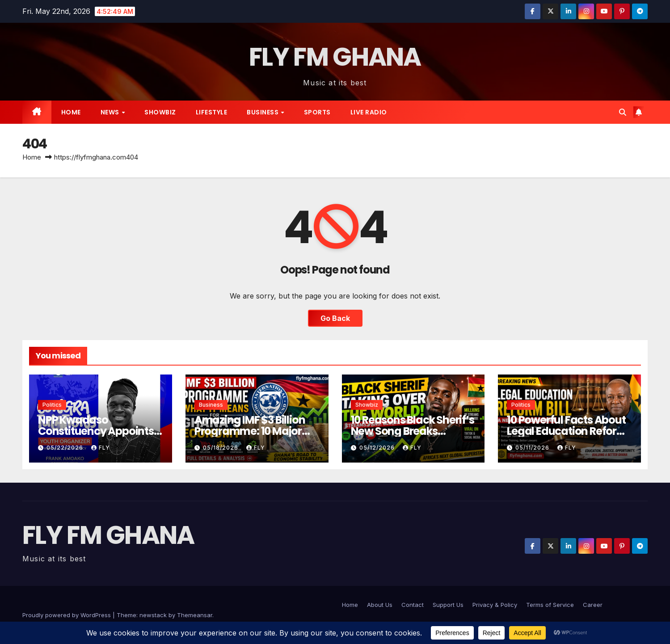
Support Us (448, 605)
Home (71, 112)
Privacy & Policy (495, 605)
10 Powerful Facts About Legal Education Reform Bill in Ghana (567, 431)
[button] (623, 112)
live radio (369, 112)
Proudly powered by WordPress (67, 615)
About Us (380, 605)
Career (593, 605)
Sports (317, 112)
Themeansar (195, 615)
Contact (413, 605)
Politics (52, 405)
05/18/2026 (221, 448)
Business (263, 112)
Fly (101, 448)
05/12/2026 (378, 448)
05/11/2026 (533, 448)
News (111, 112)
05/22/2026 (66, 448)
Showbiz (160, 112)
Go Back (335, 318)
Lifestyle (212, 112)
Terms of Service (550, 605)
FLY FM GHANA (335, 57)
